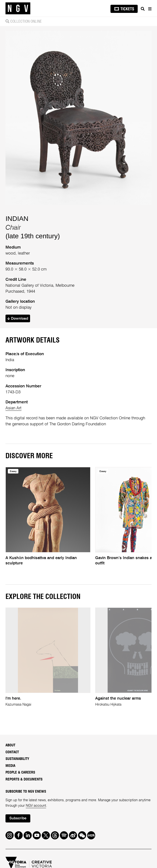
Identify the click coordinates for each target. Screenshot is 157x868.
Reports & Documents (24, 779)
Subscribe (18, 818)
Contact (12, 752)
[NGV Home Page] (18, 8)
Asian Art (13, 408)
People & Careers (20, 772)
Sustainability (17, 759)
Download (18, 319)
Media (10, 766)
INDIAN (17, 218)
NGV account (36, 806)
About (10, 745)
